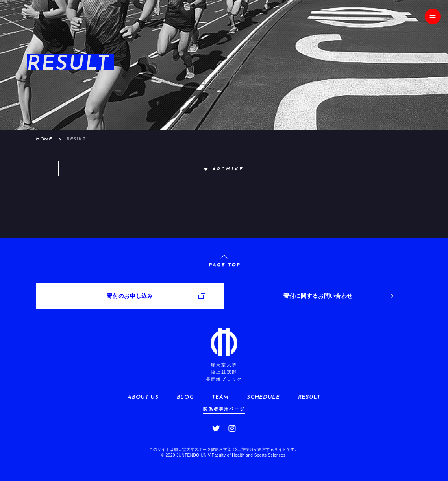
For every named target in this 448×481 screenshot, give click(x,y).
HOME (44, 139)
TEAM (220, 397)
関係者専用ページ (224, 409)
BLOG (185, 397)
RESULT (309, 397)
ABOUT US (143, 397)
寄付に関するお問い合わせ (318, 296)
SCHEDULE (263, 397)
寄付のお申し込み (130, 296)
